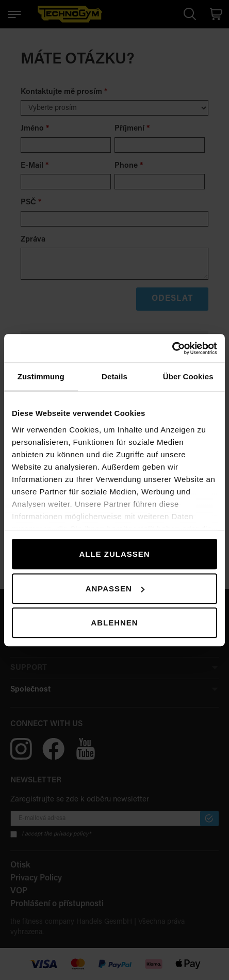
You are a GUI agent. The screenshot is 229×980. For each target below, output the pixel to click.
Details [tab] (114, 376)
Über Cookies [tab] (188, 376)
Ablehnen (114, 623)
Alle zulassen (114, 554)
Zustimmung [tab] (41, 376)
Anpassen (115, 589)
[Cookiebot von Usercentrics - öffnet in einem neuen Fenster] (172, 348)
